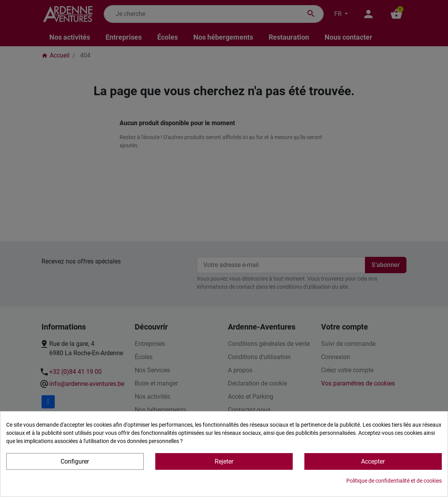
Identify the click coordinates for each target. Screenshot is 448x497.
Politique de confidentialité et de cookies (394, 481)
